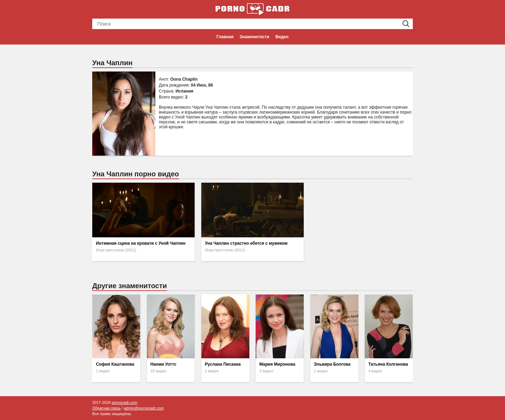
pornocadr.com (125, 402)
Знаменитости (254, 37)
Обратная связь (106, 408)
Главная (225, 37)
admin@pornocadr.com (144, 408)
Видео (282, 37)
